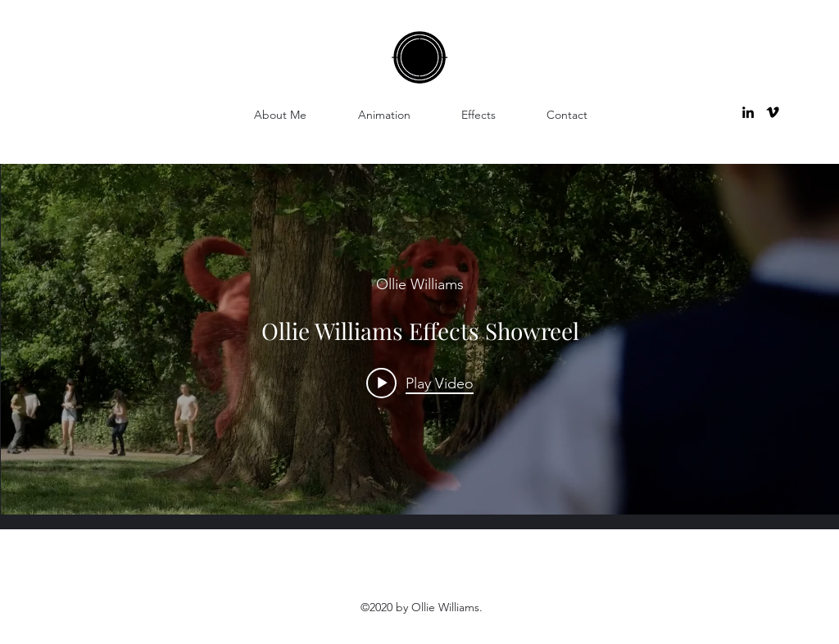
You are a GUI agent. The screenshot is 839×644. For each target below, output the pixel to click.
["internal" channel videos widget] (420, 339)
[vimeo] (773, 112)
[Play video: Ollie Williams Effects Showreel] (420, 383)
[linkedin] (748, 112)
